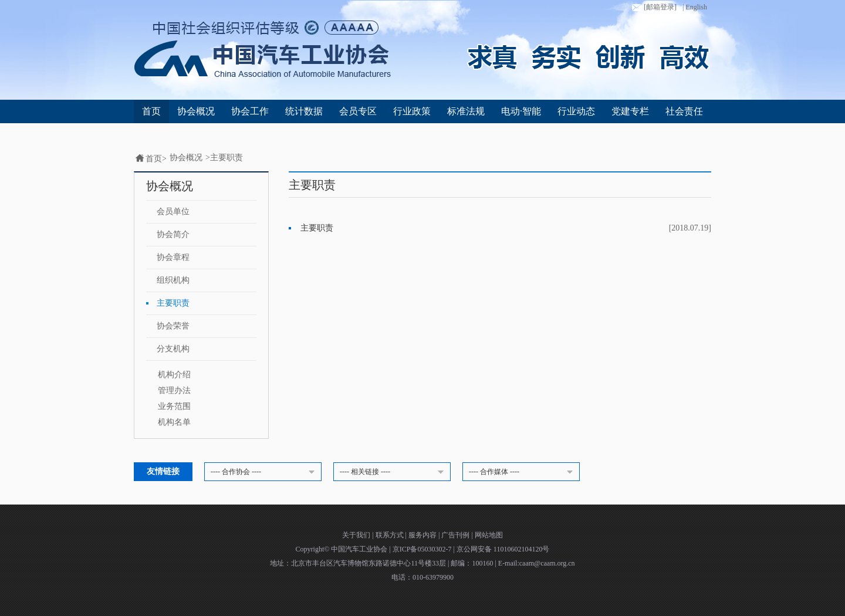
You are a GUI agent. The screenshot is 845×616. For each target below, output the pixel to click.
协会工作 (250, 111)
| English (695, 7)
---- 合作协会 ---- (265, 472)
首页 (151, 111)
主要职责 (227, 158)
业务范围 (174, 406)
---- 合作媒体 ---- (523, 472)
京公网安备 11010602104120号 (503, 549)
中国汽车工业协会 (360, 549)
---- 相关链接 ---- (394, 472)
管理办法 (174, 390)
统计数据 (304, 111)
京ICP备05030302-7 (423, 549)
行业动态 (576, 111)
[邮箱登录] (653, 8)
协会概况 (196, 111)
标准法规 (466, 111)
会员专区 (358, 111)
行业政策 (412, 111)
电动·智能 (521, 111)
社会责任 (684, 111)
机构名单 (174, 422)
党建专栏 (630, 111)
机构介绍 (174, 375)
